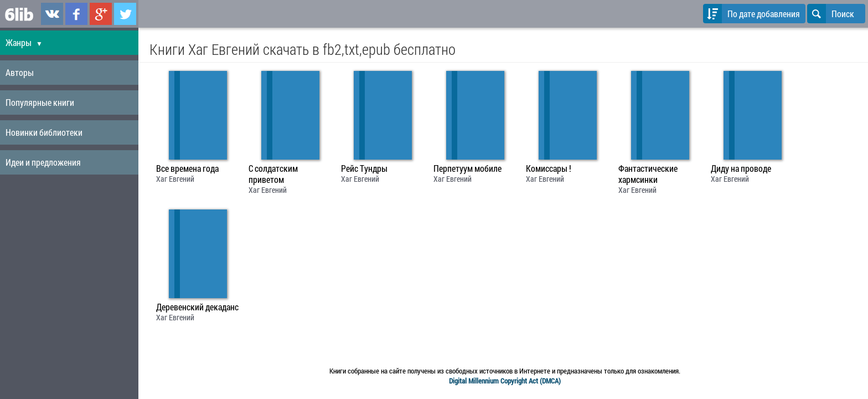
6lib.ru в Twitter (125, 14)
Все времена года (187, 168)
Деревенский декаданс (197, 307)
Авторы (20, 72)
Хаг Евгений (175, 179)
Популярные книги (40, 102)
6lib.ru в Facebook (76, 14)
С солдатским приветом (273, 174)
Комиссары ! (549, 168)
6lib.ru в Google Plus (101, 14)
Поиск (831, 14)
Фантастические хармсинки (648, 174)
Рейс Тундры (364, 168)
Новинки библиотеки (44, 132)
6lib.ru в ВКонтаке (52, 14)
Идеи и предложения (43, 162)
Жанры (24, 42)
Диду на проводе (741, 168)
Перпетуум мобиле (467, 168)
